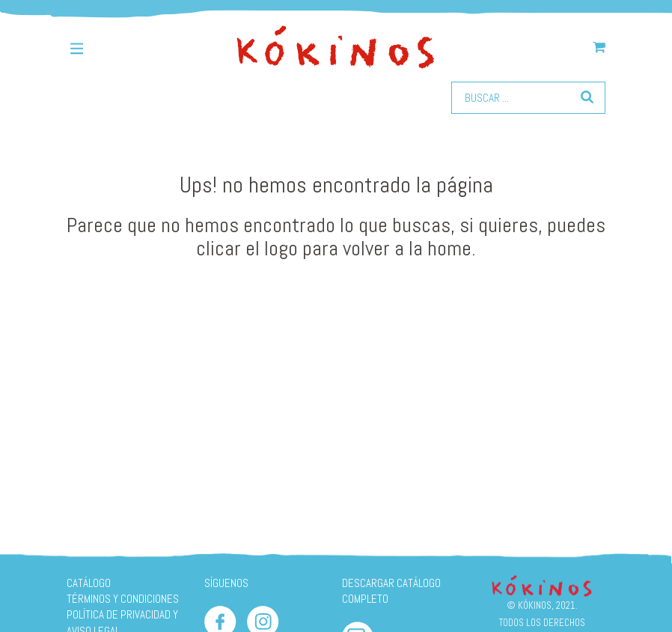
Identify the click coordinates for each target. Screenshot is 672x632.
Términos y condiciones (123, 599)
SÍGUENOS (226, 583)
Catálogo (89, 583)
